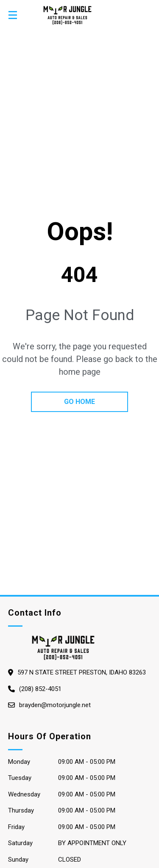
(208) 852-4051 (40, 689)
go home (79, 402)
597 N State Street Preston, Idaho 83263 (82, 672)
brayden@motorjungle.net (55, 705)
